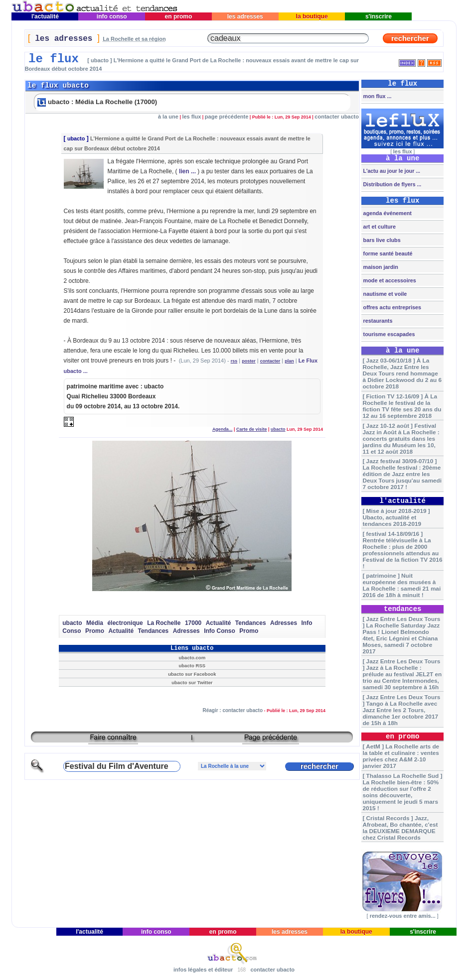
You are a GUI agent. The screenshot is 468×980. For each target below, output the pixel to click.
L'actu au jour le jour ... (391, 171)
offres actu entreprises (391, 307)
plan (289, 361)
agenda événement (387, 213)
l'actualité (45, 16)
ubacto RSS (192, 666)
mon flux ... (377, 96)
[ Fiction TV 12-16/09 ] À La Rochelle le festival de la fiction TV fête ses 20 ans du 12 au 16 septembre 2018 (402, 406)
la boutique (312, 16)
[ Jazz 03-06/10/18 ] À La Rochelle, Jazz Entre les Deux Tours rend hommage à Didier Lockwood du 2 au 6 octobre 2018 (402, 373)
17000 (193, 623)
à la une (168, 117)
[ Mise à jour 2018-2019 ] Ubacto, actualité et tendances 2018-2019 (396, 517)
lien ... (187, 171)
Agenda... (223, 429)
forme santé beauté (387, 253)
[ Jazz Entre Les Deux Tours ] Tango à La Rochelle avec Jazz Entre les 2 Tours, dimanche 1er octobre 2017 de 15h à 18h (401, 710)
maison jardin (380, 267)
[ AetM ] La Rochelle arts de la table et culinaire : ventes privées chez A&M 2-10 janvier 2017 (401, 756)
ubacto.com (192, 658)
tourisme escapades (389, 334)
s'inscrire (379, 16)
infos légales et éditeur (203, 970)
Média (95, 623)
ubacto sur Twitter (192, 682)
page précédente (227, 117)
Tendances (251, 623)
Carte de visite (252, 429)
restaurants (377, 321)
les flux (191, 117)
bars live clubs (381, 240)
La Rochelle (164, 623)
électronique (125, 623)
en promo (178, 16)
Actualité (219, 623)
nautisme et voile (385, 294)
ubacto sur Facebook (192, 674)
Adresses (284, 623)
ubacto (76, 138)
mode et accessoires (389, 280)
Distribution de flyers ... (392, 184)
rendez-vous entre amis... (403, 916)
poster (249, 361)
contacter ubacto (337, 117)
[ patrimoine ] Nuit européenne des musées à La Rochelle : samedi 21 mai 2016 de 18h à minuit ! (401, 585)
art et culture (379, 227)
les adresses (245, 16)
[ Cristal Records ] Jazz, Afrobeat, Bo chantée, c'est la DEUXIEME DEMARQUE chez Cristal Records (400, 828)
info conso (111, 16)
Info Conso (220, 631)
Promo (95, 631)
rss (234, 361)
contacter (270, 361)
